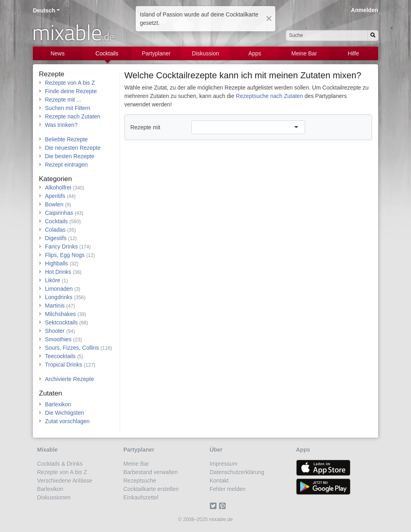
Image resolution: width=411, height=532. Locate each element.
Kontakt (219, 481)
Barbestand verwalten (151, 472)
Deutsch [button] (44, 10)
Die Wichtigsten (64, 413)
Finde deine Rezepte (71, 91)
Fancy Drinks (61, 247)
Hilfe (354, 53)
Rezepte (52, 74)
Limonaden (59, 289)
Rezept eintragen (66, 165)
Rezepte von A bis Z (70, 83)
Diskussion (205, 53)
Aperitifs (55, 196)
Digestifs (56, 238)
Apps (255, 53)
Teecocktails (60, 356)
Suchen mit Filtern (68, 108)
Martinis (55, 306)
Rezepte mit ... (63, 100)
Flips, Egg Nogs (65, 255)
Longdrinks (59, 297)
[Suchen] (373, 36)
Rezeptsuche (140, 481)
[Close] (269, 18)
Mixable (48, 450)
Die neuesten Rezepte (73, 148)
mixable (73, 32)
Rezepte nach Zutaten (73, 116)
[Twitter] (215, 506)
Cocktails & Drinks (60, 464)
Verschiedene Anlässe (65, 481)
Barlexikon (58, 404)
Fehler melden (228, 489)
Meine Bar (304, 53)
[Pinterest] (224, 506)
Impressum (224, 464)
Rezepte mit (145, 127)
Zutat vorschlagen (67, 421)
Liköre (53, 280)
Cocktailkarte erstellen (151, 489)
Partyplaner (156, 53)
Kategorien (55, 179)
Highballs (57, 263)
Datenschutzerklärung (237, 472)
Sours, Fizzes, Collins (72, 348)
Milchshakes (60, 314)
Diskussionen (54, 497)
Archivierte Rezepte (69, 379)
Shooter (55, 331)
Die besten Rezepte (70, 156)
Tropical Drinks (64, 365)
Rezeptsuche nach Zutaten (270, 96)
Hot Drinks (58, 272)
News (58, 53)
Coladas (55, 230)
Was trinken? (61, 125)
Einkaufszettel (141, 497)
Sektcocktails (61, 322)
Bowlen (54, 204)
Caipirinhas (59, 213)
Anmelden (364, 10)
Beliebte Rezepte (66, 139)
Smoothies (58, 339)
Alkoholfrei (58, 188)
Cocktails (107, 53)
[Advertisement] (248, 205)
